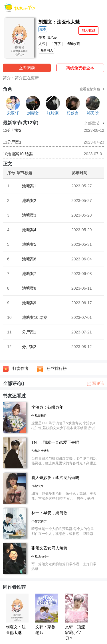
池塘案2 (29, 201)
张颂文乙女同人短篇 (49, 548)
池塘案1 (29, 186)
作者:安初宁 (39, 521)
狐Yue (52, 38)
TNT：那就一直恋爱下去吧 (55, 442)
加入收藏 (88, 30)
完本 (43, 29)
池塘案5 (29, 244)
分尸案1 (14, 142)
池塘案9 (29, 303)
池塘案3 (29, 215)
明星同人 (47, 50)
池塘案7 (29, 274)
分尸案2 (14, 130)
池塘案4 (29, 230)
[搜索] (89, 8)
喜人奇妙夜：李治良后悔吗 (55, 478)
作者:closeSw (40, 556)
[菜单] (101, 8)
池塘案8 (29, 288)
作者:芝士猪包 (40, 451)
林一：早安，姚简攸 (49, 513)
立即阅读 (27, 68)
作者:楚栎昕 (39, 416)
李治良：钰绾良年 (47, 407)
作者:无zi (37, 486)
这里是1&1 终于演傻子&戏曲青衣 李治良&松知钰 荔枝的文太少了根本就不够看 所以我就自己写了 (63, 428)
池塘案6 (29, 259)
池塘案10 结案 (20, 154)
